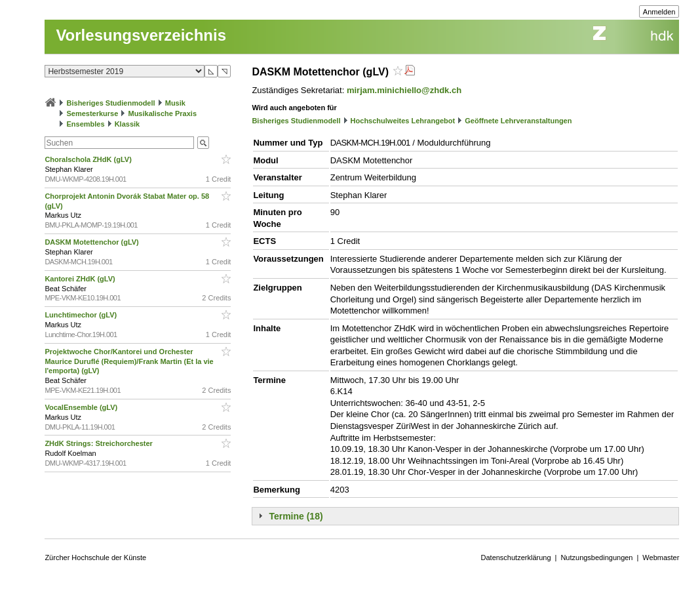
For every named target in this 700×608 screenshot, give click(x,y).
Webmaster (661, 557)
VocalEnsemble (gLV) (82, 407)
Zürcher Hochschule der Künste (95, 557)
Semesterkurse (92, 113)
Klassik (127, 124)
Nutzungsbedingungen (596, 557)
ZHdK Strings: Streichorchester (99, 443)
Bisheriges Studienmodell (111, 103)
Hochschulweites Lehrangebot (403, 121)
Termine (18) (296, 516)
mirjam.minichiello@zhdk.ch (404, 90)
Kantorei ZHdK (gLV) (81, 279)
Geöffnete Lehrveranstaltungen (518, 121)
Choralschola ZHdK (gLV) (89, 159)
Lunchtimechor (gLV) (82, 315)
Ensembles (85, 124)
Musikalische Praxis (162, 113)
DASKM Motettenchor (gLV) (92, 242)
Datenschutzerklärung (516, 557)
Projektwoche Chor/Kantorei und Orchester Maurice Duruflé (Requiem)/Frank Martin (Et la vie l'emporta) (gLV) (129, 361)
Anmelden (659, 12)
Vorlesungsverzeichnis (141, 35)
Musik (175, 103)
